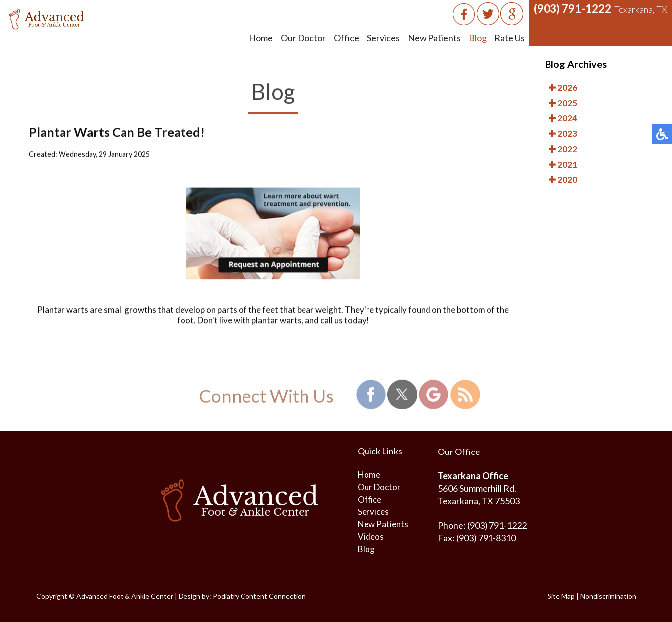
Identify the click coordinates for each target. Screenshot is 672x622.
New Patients (434, 38)
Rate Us (510, 38)
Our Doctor (303, 38)
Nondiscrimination (608, 596)
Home (261, 38)
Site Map (561, 596)
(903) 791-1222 (572, 9)
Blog (478, 38)
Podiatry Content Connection (259, 596)
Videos (371, 537)
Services (383, 38)
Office (346, 38)
